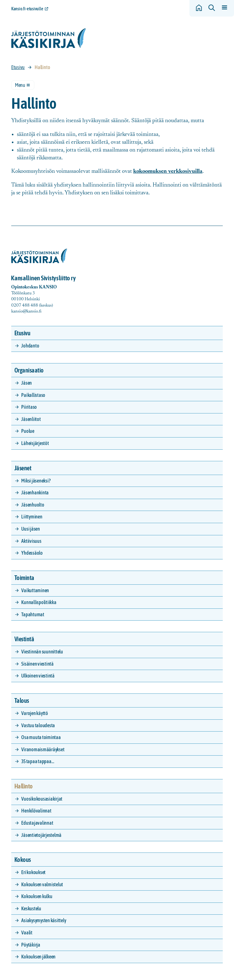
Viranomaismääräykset (43, 749)
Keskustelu (31, 908)
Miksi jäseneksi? (36, 481)
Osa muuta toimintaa (41, 737)
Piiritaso (29, 407)
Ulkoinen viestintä (38, 676)
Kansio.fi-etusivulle (27, 9)
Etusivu (18, 67)
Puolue (28, 431)
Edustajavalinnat (37, 823)
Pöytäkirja (31, 945)
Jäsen (27, 383)
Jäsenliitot (31, 419)
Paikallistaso (33, 395)
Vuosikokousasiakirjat (42, 799)
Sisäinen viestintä (37, 664)
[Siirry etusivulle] (49, 38)
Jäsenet (23, 468)
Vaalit (27, 932)
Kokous (23, 860)
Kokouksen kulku (37, 896)
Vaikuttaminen (35, 590)
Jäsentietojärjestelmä (41, 835)
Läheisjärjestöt (35, 443)
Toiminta (24, 578)
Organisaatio (29, 370)
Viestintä (24, 639)
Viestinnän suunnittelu (42, 652)
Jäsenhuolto (33, 505)
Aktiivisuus (31, 541)
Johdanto (30, 346)
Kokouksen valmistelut (42, 884)
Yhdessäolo (32, 553)
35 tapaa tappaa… (38, 761)
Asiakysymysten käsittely (44, 920)
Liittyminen (32, 517)
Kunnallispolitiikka (39, 602)
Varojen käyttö (35, 713)
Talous (22, 700)
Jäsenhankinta (35, 492)
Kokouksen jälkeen (38, 957)
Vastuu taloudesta (38, 725)
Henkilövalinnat (36, 811)
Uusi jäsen (31, 529)
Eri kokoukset (33, 872)
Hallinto (24, 786)
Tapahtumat (33, 614)
